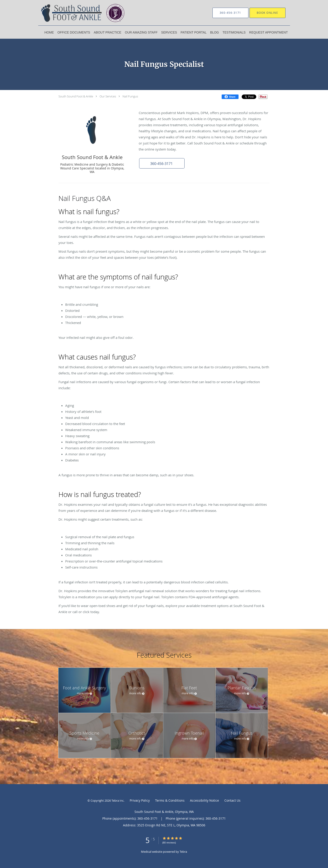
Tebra (183, 852)
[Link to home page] (84, 13)
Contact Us (232, 800)
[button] (162, 163)
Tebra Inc (118, 801)
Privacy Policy (140, 800)
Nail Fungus (130, 96)
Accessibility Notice (204, 800)
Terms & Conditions (170, 800)
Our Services (108, 96)
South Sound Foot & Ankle (76, 96)
